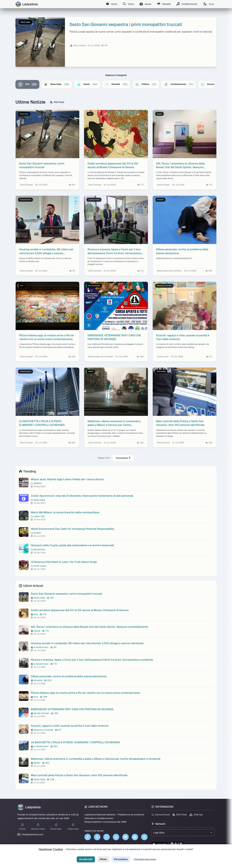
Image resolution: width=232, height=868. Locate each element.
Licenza (133, 854)
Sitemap (196, 815)
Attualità (164, 4)
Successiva (123, 458)
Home (111, 4)
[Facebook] (88, 837)
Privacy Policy (101, 854)
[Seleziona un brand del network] (183, 833)
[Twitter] (106, 837)
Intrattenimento (187, 4)
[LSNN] (135, 837)
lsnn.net (159, 844)
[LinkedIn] (126, 837)
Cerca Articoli (161, 815)
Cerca (128, 4)
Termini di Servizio (119, 854)
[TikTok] (116, 837)
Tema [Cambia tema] (209, 4)
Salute (145, 4)
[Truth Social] (144, 837)
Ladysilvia (29, 807)
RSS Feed (57, 102)
